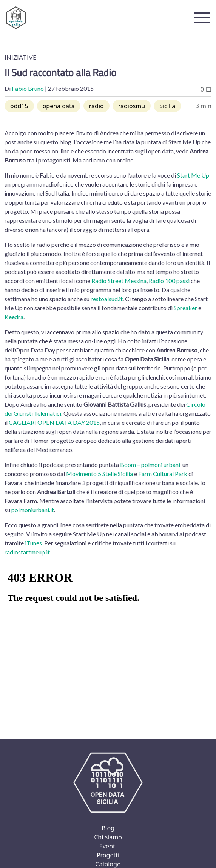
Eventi (108, 846)
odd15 (19, 106)
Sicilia (167, 106)
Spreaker (185, 308)
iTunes (33, 543)
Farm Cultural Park (163, 474)
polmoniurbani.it (33, 510)
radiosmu (132, 106)
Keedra (14, 317)
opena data (59, 106)
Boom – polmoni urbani (150, 465)
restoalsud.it (107, 299)
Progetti (108, 855)
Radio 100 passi (169, 281)
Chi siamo (108, 837)
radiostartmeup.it (27, 552)
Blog (108, 828)
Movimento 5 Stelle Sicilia (100, 474)
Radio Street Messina (119, 281)
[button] (202, 18)
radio (96, 106)
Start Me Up (193, 175)
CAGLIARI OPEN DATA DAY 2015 (54, 422)
